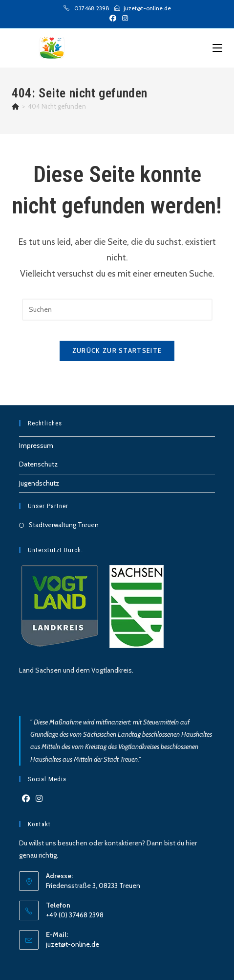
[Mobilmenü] (217, 48)
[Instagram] (39, 799)
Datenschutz (38, 464)
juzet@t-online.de (73, 944)
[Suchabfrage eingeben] (117, 310)
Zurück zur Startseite (117, 350)
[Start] (15, 106)
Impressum (36, 445)
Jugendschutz (39, 483)
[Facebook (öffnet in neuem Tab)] (113, 18)
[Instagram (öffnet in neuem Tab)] (124, 18)
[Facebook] (26, 799)
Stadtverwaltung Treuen (64, 525)
